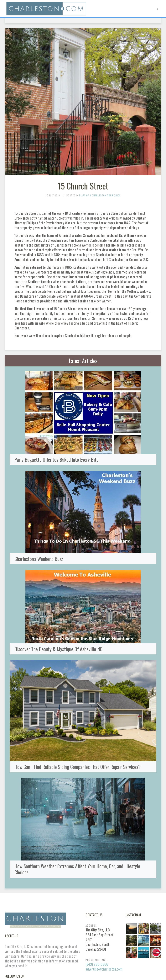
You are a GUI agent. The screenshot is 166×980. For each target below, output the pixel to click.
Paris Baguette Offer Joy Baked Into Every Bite (57, 459)
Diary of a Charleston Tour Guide (100, 195)
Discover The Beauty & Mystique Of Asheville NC (58, 649)
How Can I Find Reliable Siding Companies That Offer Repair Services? (78, 767)
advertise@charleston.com (104, 969)
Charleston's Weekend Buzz (39, 559)
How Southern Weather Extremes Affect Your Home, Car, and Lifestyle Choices (77, 869)
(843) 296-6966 (97, 964)
